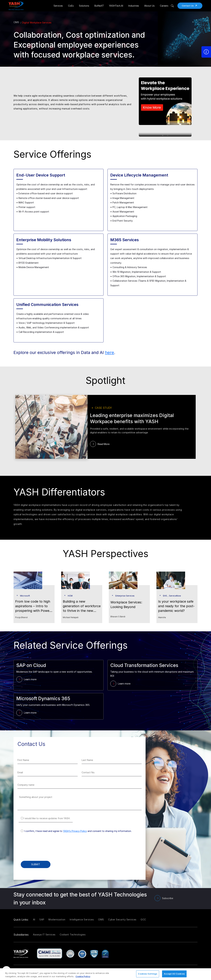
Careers (164, 6)
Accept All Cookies (174, 974)
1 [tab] (163, 135)
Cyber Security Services (122, 919)
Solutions (84, 6)
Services (58, 6)
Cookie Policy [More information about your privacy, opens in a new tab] (83, 976)
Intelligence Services (82, 919)
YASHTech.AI (116, 6)
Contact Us (191, 6)
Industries (134, 6)
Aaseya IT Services (44, 935)
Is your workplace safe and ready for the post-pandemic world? (176, 606)
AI (34, 919)
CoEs (71, 6)
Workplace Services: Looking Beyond (126, 605)
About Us (149, 6)
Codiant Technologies (73, 935)
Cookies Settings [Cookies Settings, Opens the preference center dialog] (148, 974)
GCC (143, 919)
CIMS (16, 22)
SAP (42, 919)
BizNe (99, 6)
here (110, 352)
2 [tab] (168, 135)
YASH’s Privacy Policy (75, 831)
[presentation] (43, 849)
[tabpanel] (168, 104)
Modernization (57, 919)
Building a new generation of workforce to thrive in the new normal (82, 606)
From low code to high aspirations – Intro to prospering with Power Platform (33, 606)
